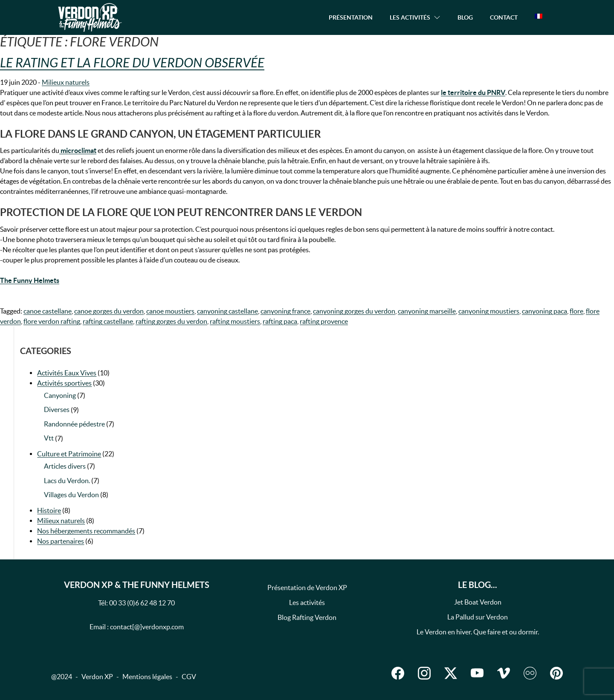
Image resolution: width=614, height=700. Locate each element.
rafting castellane (108, 321)
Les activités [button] (410, 17)
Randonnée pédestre (74, 424)
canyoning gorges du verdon (354, 311)
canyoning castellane (227, 311)
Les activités (307, 602)
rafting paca (280, 321)
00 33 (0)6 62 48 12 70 (142, 603)
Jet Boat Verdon (478, 602)
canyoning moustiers (489, 311)
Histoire (49, 510)
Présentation (351, 17)
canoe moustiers (170, 311)
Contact (504, 17)
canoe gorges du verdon (109, 311)
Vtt (49, 438)
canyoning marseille (427, 311)
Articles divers (65, 466)
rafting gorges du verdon (171, 321)
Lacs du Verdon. (67, 481)
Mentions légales (147, 677)
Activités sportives (64, 383)
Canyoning (60, 395)
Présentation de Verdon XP (307, 588)
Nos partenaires (61, 541)
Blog (465, 17)
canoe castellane (48, 311)
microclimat (78, 150)
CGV (189, 677)
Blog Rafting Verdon (307, 617)
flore (576, 311)
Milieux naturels (66, 82)
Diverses (57, 409)
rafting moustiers (235, 321)
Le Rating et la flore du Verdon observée (132, 63)
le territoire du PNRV (473, 92)
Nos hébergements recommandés (86, 531)
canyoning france (285, 311)
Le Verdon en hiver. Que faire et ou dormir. (478, 632)
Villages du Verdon (71, 495)
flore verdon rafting (52, 321)
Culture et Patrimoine (69, 454)
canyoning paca (544, 311)
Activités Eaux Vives (67, 373)
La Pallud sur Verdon (478, 617)
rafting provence (324, 321)
